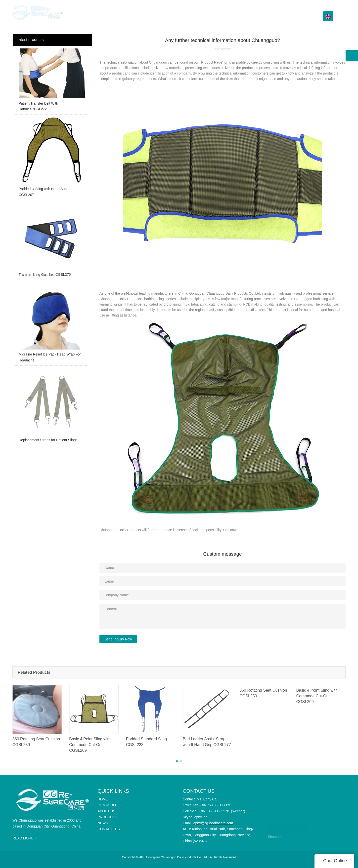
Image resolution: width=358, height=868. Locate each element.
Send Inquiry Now (118, 639)
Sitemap (274, 837)
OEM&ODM (187, 16)
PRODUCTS (239, 16)
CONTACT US (301, 16)
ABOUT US (213, 16)
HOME (165, 16)
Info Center (269, 16)
